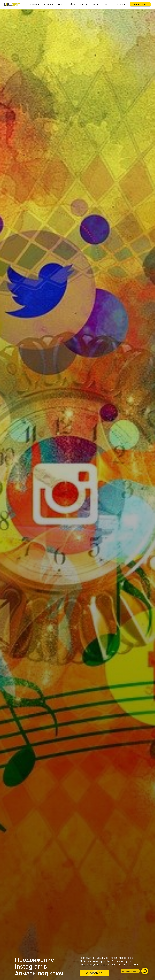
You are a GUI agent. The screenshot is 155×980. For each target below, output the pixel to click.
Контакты (120, 4)
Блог (96, 4)
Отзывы (84, 4)
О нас (107, 4)
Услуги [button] (48, 4)
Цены (61, 4)
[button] (140, 4)
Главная (35, 4)
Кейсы (72, 4)
